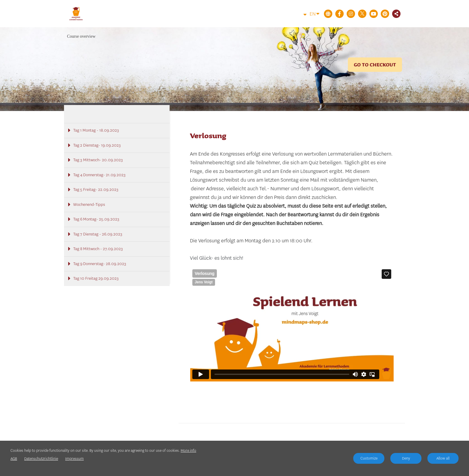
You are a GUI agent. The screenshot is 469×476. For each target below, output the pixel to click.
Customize (369, 458)
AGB (14, 459)
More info (188, 450)
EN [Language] (315, 13)
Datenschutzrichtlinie (41, 459)
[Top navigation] (301, 14)
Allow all (443, 458)
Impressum (74, 459)
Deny (406, 458)
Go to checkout (375, 65)
